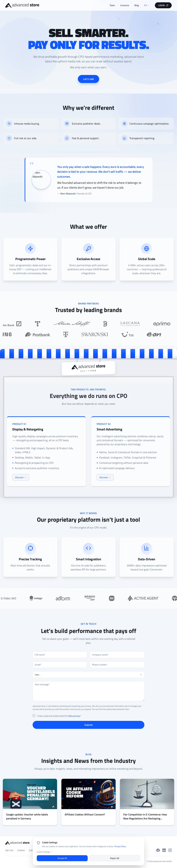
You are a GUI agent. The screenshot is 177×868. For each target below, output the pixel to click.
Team (112, 5)
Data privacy (74, 716)
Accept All (62, 858)
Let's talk (88, 79)
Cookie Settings (45, 852)
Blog (137, 5)
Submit (88, 725)
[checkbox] (34, 716)
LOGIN (163, 5)
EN (147, 5)
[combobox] (88, 675)
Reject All (115, 858)
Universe (125, 5)
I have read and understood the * (59, 716)
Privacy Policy (120, 846)
